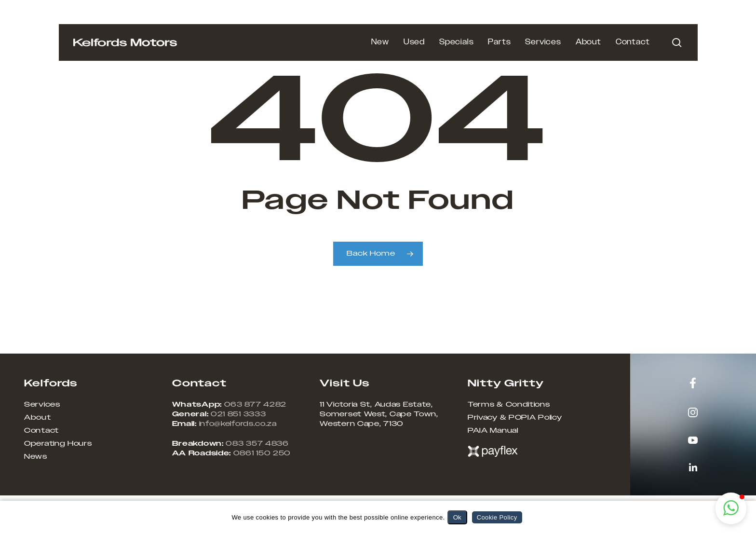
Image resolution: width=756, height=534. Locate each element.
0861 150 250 (262, 453)
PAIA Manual (493, 431)
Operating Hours (58, 444)
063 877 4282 (255, 405)
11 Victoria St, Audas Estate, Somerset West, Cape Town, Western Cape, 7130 (379, 414)
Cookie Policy (497, 517)
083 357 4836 (257, 444)
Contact (41, 431)
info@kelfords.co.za (238, 424)
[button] (731, 508)
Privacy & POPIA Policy (515, 418)
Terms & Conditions (509, 405)
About (38, 418)
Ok (457, 517)
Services (42, 405)
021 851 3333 (238, 414)
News (36, 457)
